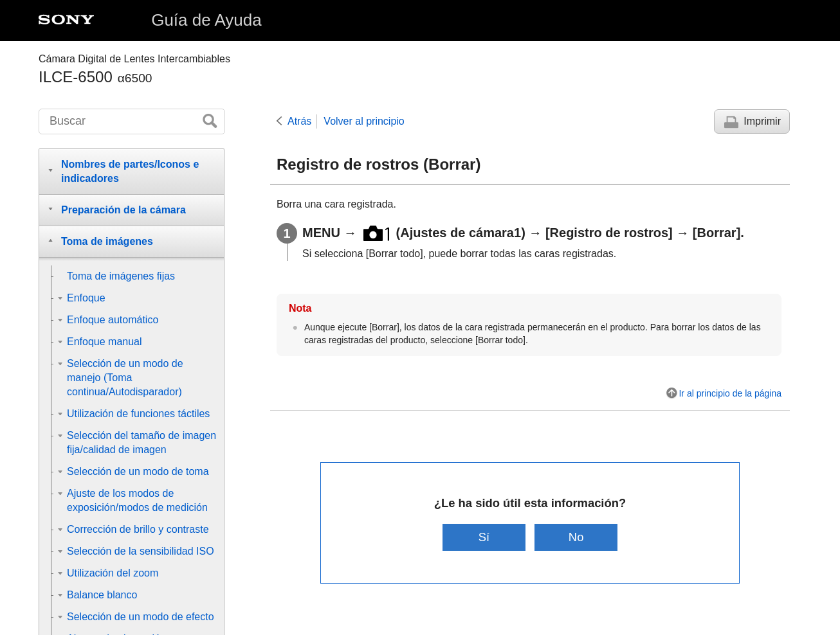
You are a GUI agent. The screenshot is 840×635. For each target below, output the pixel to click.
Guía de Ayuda (206, 20)
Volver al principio (364, 121)
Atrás (299, 121)
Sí (484, 537)
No (576, 537)
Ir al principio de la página (730, 393)
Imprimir (762, 121)
